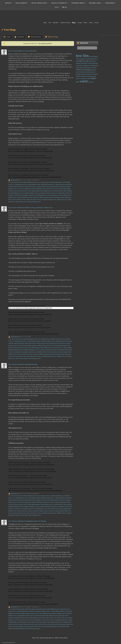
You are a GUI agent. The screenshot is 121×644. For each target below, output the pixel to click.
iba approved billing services (31, 193)
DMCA (57, 638)
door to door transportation (24, 189)
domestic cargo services (43, 186)
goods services (50, 189)
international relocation (64, 193)
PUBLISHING (110, 3)
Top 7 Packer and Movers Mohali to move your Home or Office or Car (30, 208)
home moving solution (61, 189)
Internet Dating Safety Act (47, 638)
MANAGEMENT (21, 3)
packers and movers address (36, 197)
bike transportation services (31, 182)
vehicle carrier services (21, 202)
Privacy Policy (64, 638)
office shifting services (52, 616)
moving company (63, 195)
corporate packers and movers (16, 186)
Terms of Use (36, 638)
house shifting (68, 191)
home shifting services (46, 191)
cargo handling (32, 184)
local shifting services (41, 195)
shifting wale (60, 199)
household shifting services (16, 193)
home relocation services (21, 191)
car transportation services (20, 184)
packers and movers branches (52, 197)
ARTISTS (8, 3)
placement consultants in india (83, 76)
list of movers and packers (34, 620)
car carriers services (44, 182)
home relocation (16, 609)
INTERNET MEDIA (78, 3)
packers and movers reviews (34, 199)
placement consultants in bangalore (90, 74)
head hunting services (88, 68)
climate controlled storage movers (45, 184)
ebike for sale (84, 61)
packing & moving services (49, 199)
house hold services (58, 191)
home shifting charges (34, 191)
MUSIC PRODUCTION (39, 3)
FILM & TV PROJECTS (59, 3)
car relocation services (21, 620)
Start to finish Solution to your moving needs (22, 51)
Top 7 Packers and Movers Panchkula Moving (23, 364)
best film (82, 56)
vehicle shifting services (34, 202)
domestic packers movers (32, 613)
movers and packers (52, 195)
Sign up (64, 7)
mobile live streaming (83, 70)
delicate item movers (30, 186)
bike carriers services (17, 182)
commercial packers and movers (64, 184)
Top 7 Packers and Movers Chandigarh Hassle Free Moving (27, 521)
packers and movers (23, 197)
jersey (95, 68)
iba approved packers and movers (48, 193)
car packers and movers (56, 182)
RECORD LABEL (95, 3)
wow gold (91, 82)
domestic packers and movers (58, 186)
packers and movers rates (19, 199)
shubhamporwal (15, 180)
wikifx (84, 81)
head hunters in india (86, 63)
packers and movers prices (26, 624)
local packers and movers (28, 195)
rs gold (88, 78)
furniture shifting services (39, 189)
